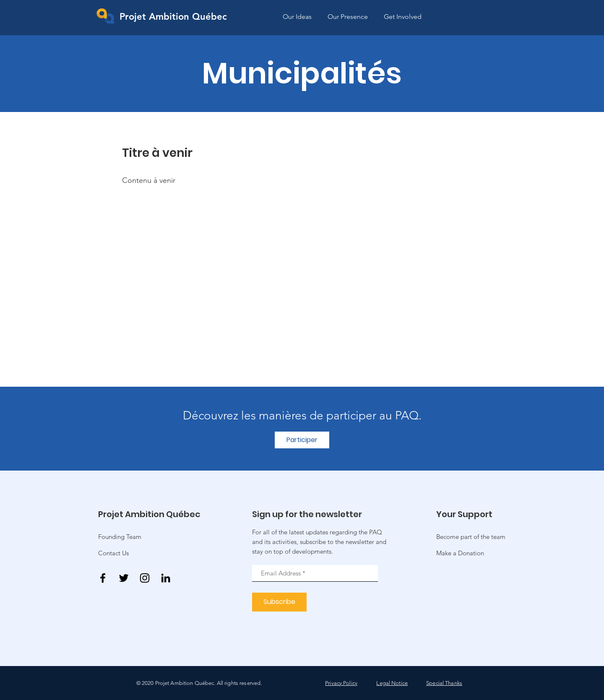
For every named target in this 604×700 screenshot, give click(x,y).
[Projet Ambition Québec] (173, 17)
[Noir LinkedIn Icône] (166, 578)
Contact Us (113, 553)
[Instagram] (145, 578)
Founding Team (120, 537)
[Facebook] (103, 578)
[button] (460, 553)
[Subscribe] (279, 602)
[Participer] (302, 440)
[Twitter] (124, 578)
